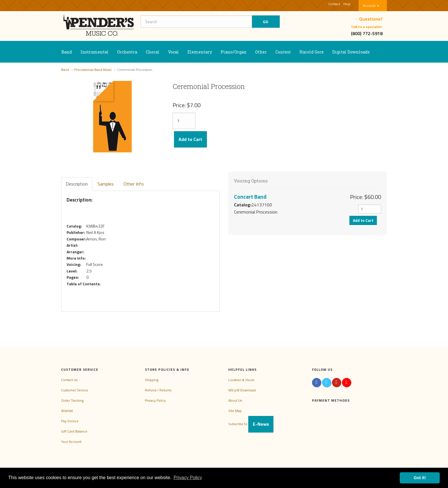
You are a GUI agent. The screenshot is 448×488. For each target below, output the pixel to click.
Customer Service (75, 390)
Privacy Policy (155, 400)
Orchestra (127, 52)
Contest (283, 52)
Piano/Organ (234, 52)
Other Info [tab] (134, 184)
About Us (235, 400)
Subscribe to (251, 424)
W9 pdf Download (242, 390)
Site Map (235, 411)
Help (347, 4)
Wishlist (67, 411)
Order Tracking (72, 400)
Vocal (173, 52)
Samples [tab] (106, 184)
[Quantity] (184, 121)
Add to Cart (190, 139)
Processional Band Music (93, 70)
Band (67, 52)
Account (371, 6)
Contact (334, 4)
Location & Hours (241, 380)
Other (261, 52)
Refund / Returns (158, 390)
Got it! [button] (420, 478)
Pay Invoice (70, 421)
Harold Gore (312, 52)
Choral (153, 52)
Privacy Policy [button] (188, 478)
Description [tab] (77, 184)
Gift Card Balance (74, 431)
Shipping (152, 380)
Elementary (200, 52)
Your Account (71, 442)
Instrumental (95, 52)
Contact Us (69, 380)
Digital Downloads (351, 52)
